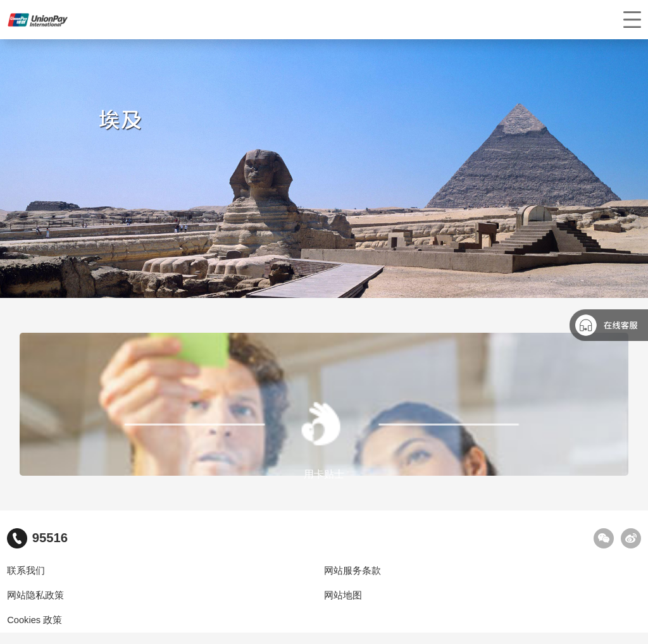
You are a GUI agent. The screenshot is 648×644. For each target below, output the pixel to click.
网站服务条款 (352, 571)
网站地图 (343, 595)
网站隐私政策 (35, 595)
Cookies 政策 (34, 620)
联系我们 (26, 571)
